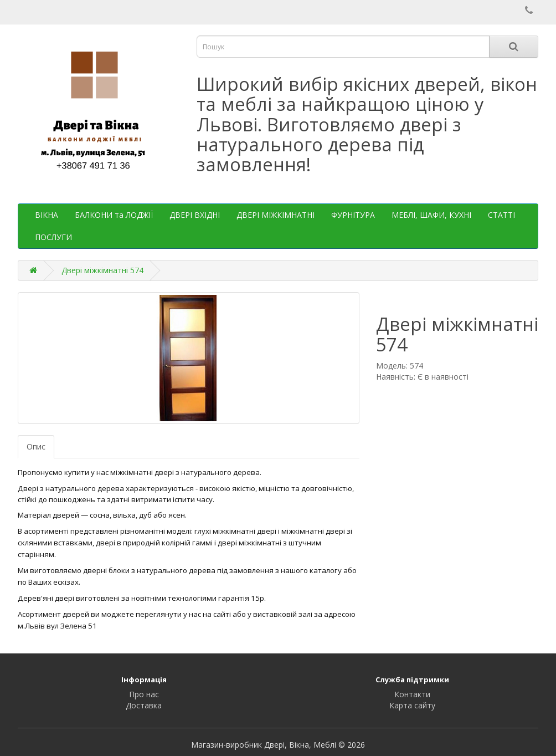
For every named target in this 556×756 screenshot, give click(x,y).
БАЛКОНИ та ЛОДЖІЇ (114, 215)
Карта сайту (412, 705)
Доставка (144, 705)
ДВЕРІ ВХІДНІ (195, 215)
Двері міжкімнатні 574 (102, 270)
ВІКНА (47, 215)
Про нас (144, 694)
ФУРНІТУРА (353, 215)
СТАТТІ (501, 215)
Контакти (412, 694)
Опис (36, 446)
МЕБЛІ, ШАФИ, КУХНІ (431, 215)
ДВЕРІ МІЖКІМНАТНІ (276, 215)
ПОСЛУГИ (53, 237)
